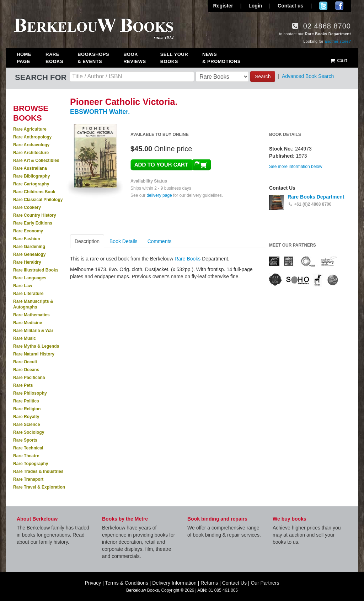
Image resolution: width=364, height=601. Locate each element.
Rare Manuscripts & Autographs (33, 304)
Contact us (290, 6)
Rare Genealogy (29, 254)
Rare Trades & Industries (38, 471)
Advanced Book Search (308, 76)
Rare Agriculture (30, 129)
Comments (160, 241)
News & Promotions (221, 58)
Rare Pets (23, 385)
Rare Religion (27, 409)
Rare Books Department (316, 197)
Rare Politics (26, 401)
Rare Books (54, 58)
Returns (209, 583)
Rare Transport (28, 479)
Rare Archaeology (31, 145)
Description (87, 241)
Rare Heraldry (27, 262)
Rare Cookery (27, 207)
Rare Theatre (26, 456)
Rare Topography (31, 464)
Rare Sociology (29, 432)
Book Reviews (135, 58)
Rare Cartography (31, 184)
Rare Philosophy (30, 393)
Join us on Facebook (339, 6)
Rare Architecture (31, 153)
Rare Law (23, 286)
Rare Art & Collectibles (36, 160)
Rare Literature (28, 294)
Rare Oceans (26, 370)
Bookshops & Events (93, 58)
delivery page (159, 195)
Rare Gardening (29, 247)
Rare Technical (28, 448)
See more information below (296, 167)
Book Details (124, 241)
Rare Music (25, 338)
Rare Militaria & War (33, 331)
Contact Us (234, 583)
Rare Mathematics (31, 315)
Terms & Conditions (127, 583)
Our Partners (265, 583)
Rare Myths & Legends (36, 346)
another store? (338, 41)
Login (255, 6)
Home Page (24, 58)
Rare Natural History (34, 354)
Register (223, 6)
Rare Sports (25, 440)
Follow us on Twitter (323, 6)
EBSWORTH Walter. (100, 112)
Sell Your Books (174, 58)
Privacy (93, 583)
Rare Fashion (27, 239)
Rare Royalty (26, 417)
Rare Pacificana (29, 378)
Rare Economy (28, 231)
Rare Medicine (28, 323)
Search (263, 77)
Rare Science (26, 425)
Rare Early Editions (33, 223)
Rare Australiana (30, 168)
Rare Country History (35, 215)
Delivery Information (174, 583)
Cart (338, 60)
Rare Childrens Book (34, 192)
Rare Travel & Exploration (39, 487)
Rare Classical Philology (38, 200)
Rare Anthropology (32, 137)
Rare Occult (25, 362)
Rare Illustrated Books (36, 270)
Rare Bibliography (31, 176)
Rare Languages (30, 278)
